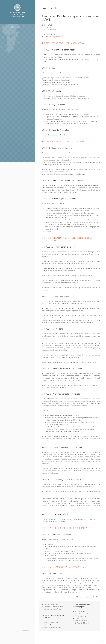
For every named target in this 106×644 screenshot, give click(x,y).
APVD (18, 38)
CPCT (18, 32)
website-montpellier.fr (16, 631)
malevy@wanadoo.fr (56, 37)
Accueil (18, 43)
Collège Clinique (18, 27)
